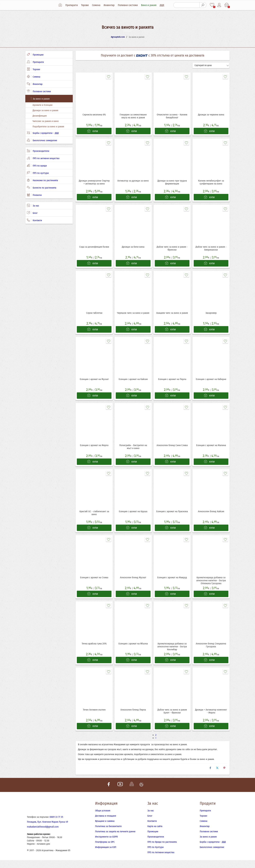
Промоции (35, 55)
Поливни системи (129, 5)
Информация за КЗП (106, 855)
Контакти (34, 220)
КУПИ (93, 132)
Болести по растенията (42, 188)
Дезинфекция (40, 116)
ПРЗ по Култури (156, 855)
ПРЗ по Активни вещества (161, 860)
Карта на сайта (155, 834)
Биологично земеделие (42, 140)
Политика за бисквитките (108, 834)
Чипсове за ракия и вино (46, 121)
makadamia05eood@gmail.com (43, 835)
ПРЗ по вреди (37, 166)
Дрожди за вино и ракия (45, 110)
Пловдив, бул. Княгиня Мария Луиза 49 (47, 830)
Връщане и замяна (105, 829)
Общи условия (103, 818)
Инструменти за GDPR (106, 844)
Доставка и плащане (106, 824)
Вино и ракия (150, 5)
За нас (33, 205)
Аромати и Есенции (42, 105)
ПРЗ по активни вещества (43, 158)
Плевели (34, 195)
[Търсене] (186, 5)
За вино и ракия (38, 99)
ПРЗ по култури (38, 173)
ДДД (163, 5)
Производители (38, 151)
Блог (32, 213)
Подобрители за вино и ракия (48, 126)
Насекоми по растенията (42, 180)
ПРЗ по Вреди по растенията (162, 850)
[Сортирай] (211, 65)
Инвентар (110, 5)
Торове (86, 5)
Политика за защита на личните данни (115, 839)
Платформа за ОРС (105, 850)
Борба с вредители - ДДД (43, 133)
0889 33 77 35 (56, 825)
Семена (98, 5)
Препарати (73, 5)
